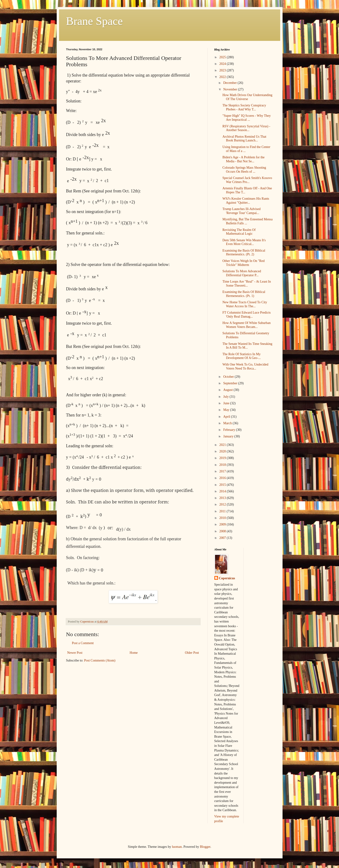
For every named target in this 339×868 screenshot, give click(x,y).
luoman (177, 847)
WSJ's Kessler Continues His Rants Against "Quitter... (246, 201)
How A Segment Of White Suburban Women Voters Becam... (246, 325)
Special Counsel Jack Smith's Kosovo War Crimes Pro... (247, 180)
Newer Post (75, 653)
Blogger (205, 847)
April (227, 417)
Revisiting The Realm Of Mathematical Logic (239, 232)
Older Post (192, 653)
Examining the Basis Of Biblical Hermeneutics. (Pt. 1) (244, 294)
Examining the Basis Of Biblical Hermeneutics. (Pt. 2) (244, 253)
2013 (223, 498)
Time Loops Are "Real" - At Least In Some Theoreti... (247, 284)
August (228, 390)
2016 (223, 478)
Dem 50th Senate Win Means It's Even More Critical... (244, 242)
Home (134, 653)
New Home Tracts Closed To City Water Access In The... (245, 304)
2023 (223, 70)
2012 (223, 504)
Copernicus (227, 578)
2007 (223, 538)
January (229, 436)
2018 (223, 465)
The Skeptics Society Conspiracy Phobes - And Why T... (244, 107)
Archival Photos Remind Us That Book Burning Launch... (244, 139)
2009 (223, 524)
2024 (223, 64)
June (227, 403)
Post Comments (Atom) (100, 660)
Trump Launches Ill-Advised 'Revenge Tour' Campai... (241, 211)
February (230, 430)
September (231, 383)
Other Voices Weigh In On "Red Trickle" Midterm (243, 263)
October (229, 377)
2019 (223, 458)
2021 (223, 445)
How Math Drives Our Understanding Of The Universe (247, 97)
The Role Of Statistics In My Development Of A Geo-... (241, 356)
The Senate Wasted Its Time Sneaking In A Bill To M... (247, 346)
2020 (223, 451)
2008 (223, 531)
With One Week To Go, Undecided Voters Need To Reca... (245, 366)
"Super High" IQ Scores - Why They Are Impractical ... (246, 118)
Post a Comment (83, 643)
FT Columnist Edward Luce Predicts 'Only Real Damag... (246, 315)
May (227, 410)
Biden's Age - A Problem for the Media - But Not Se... (243, 159)
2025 (223, 57)
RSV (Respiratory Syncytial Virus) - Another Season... (246, 128)
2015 (223, 485)
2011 (223, 511)
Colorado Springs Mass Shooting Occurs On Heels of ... (244, 170)
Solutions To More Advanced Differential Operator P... (242, 273)
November (231, 89)
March (228, 423)
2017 (223, 471)
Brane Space (94, 21)
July (226, 397)
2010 (223, 518)
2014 (223, 491)
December (230, 83)
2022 (223, 77)
